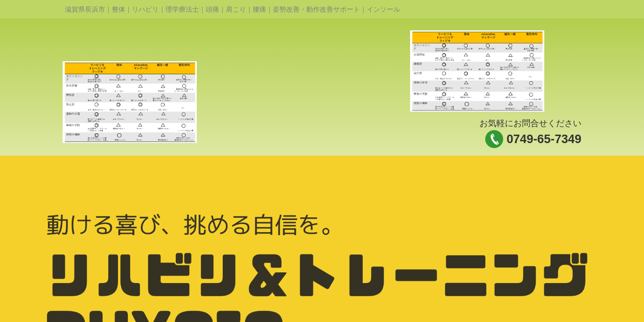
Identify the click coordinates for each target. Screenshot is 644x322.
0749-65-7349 (544, 139)
